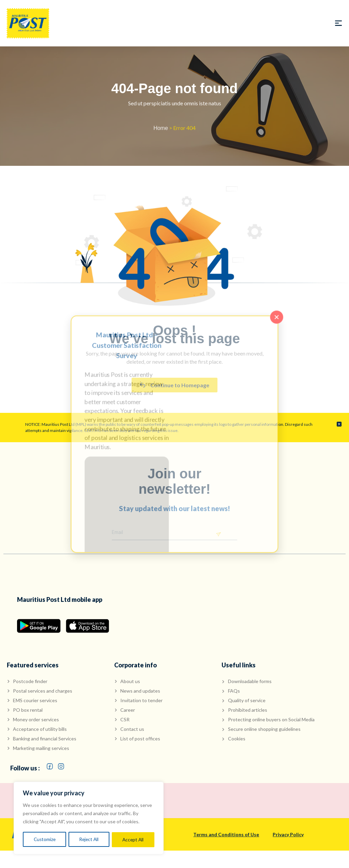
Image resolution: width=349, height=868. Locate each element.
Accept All (133, 840)
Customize (44, 840)
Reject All (89, 840)
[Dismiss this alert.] (339, 425)
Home (161, 130)
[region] (89, 819)
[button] (338, 23)
